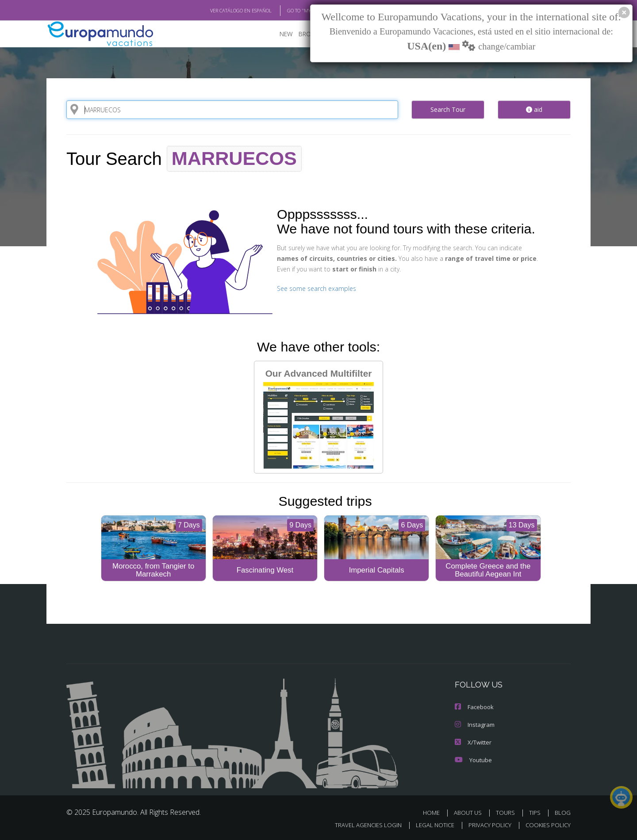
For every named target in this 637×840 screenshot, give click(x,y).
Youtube (472, 760)
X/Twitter (472, 742)
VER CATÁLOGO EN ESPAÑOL (221, 10)
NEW (277, 33)
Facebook (474, 707)
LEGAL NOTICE (429, 825)
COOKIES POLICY (546, 825)
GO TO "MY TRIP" (291, 10)
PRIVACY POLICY (486, 825)
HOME (435, 813)
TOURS (507, 813)
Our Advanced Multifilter (318, 418)
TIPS (536, 813)
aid (534, 109)
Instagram (474, 724)
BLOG (563, 813)
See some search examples (315, 288)
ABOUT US (470, 813)
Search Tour (448, 109)
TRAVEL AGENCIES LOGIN (360, 825)
